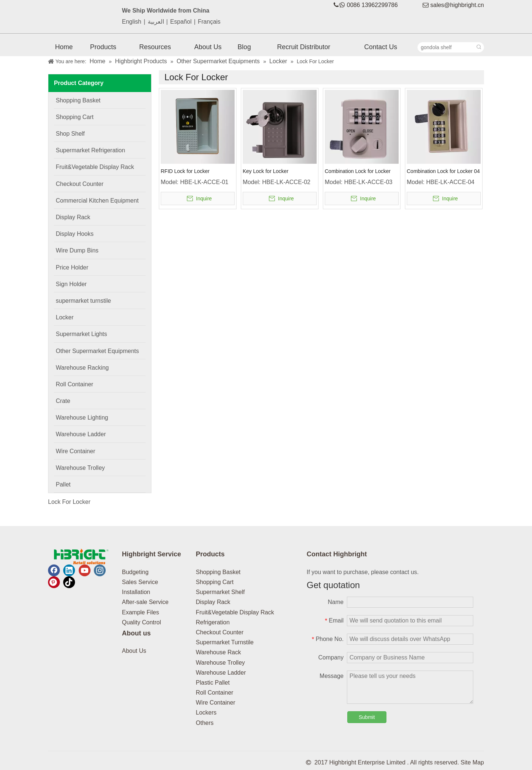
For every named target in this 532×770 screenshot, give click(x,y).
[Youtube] (85, 570)
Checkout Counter (220, 632)
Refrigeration (213, 622)
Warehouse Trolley (220, 663)
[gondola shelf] (446, 47)
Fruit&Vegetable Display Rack (235, 612)
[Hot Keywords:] (479, 47)
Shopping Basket (218, 572)
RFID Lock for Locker (185, 171)
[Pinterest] (54, 582)
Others (205, 723)
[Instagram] (100, 570)
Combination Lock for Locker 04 (443, 171)
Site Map (472, 762)
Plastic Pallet (213, 683)
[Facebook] (54, 570)
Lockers (206, 713)
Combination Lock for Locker (358, 171)
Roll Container (214, 693)
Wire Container (216, 703)
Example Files (140, 612)
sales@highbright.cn (457, 5)
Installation (136, 592)
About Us (134, 651)
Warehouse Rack (218, 652)
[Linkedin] (69, 570)
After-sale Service (145, 602)
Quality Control (141, 622)
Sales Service (140, 582)
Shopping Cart (215, 582)
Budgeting (135, 572)
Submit (367, 717)
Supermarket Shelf (220, 592)
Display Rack (213, 602)
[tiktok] (69, 582)
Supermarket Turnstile (225, 642)
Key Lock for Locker (266, 171)
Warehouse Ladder (221, 673)
